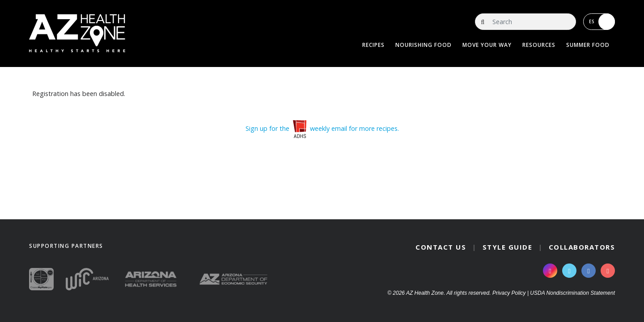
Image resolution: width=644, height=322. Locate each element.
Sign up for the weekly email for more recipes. (322, 128)
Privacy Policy (509, 293)
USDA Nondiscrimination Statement (572, 293)
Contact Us (441, 247)
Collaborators (582, 247)
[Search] (525, 22)
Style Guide (508, 247)
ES (602, 22)
